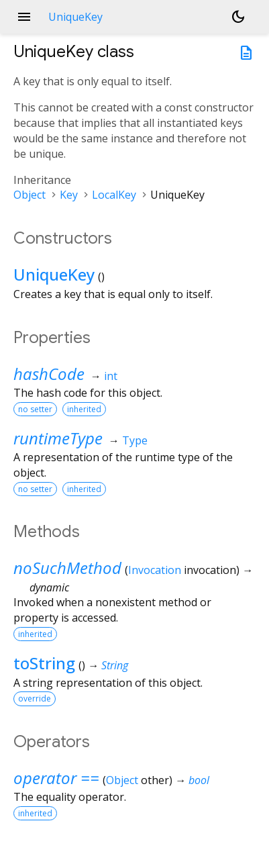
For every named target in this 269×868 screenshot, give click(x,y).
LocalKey (114, 195)
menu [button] (24, 17)
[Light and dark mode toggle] (238, 17)
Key (69, 195)
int (111, 376)
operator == (56, 778)
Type (135, 440)
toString (44, 663)
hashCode (49, 374)
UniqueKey (54, 274)
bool (199, 780)
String (115, 665)
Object (30, 195)
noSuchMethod (67, 568)
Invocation (155, 570)
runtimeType (58, 438)
